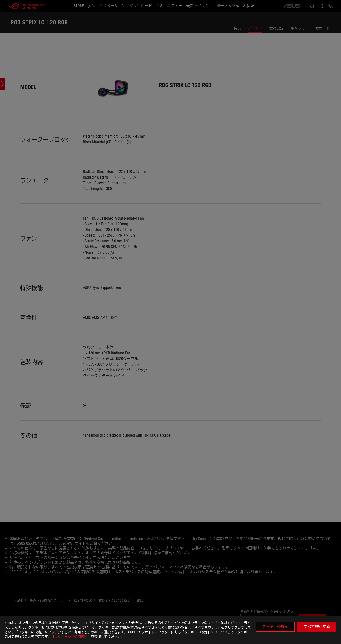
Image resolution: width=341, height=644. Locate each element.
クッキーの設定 (275, 627)
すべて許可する (317, 627)
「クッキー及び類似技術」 (71, 637)
